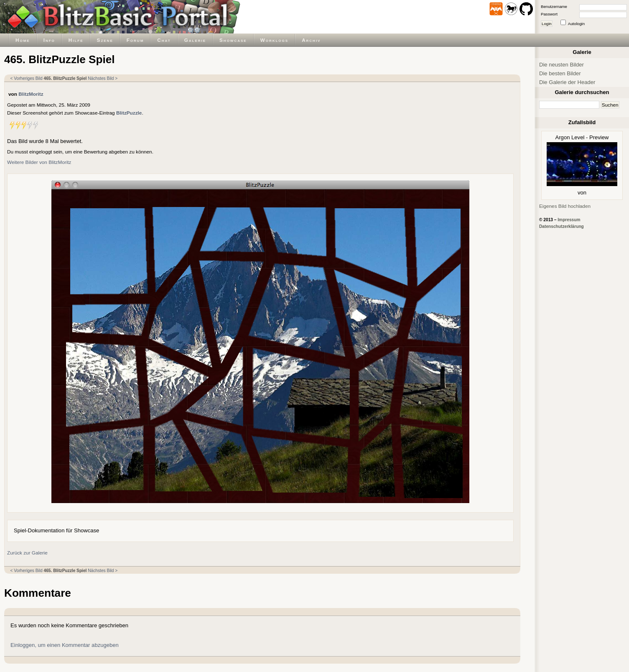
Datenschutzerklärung (562, 226)
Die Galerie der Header (567, 82)
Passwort (549, 14)
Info (49, 40)
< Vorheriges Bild (27, 78)
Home (23, 40)
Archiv (311, 40)
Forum (135, 40)
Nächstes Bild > (103, 78)
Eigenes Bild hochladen (565, 206)
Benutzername (554, 6)
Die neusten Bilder (562, 65)
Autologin (576, 24)
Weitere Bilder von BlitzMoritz (39, 162)
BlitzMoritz (31, 94)
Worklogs (274, 40)
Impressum (569, 220)
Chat (164, 40)
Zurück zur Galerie (27, 553)
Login (547, 24)
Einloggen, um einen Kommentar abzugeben (65, 645)
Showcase (233, 40)
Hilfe (76, 40)
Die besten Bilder (560, 73)
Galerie (195, 40)
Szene (105, 40)
